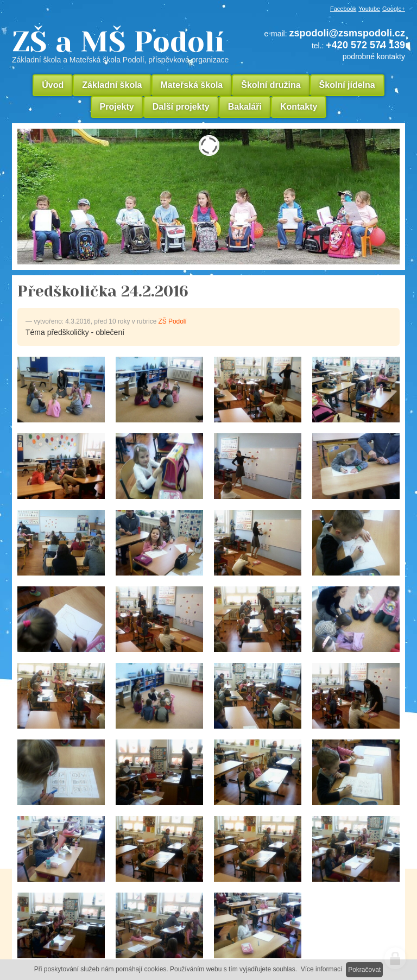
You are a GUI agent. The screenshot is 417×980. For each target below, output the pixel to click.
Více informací (322, 969)
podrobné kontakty (374, 56)
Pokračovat (364, 970)
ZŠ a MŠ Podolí (124, 46)
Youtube (369, 9)
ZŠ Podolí (173, 321)
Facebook (343, 9)
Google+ (394, 9)
